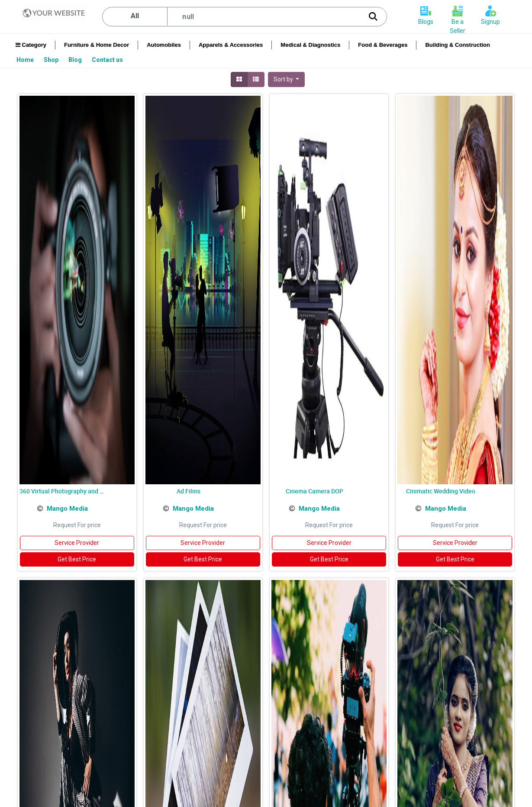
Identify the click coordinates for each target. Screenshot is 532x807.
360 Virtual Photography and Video (68, 491)
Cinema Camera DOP (314, 491)
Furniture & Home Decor (97, 45)
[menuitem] (26, 60)
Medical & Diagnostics (310, 45)
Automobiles (164, 45)
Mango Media (67, 509)
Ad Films (189, 491)
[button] (287, 79)
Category (31, 45)
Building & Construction (457, 45)
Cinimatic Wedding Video (441, 491)
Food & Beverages (383, 45)
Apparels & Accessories (231, 45)
